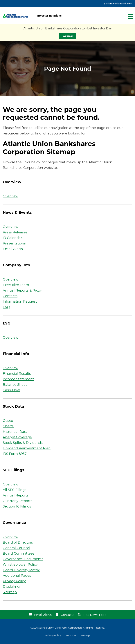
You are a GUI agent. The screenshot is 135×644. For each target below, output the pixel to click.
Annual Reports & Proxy (22, 290)
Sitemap (10, 592)
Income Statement (18, 379)
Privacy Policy (14, 581)
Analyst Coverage (17, 437)
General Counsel (16, 548)
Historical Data (15, 432)
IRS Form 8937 (15, 454)
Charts (8, 426)
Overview (11, 196)
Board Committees (19, 553)
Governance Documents (23, 559)
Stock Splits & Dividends (23, 443)
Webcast (68, 36)
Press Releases (15, 232)
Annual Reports (16, 495)
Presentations (14, 243)
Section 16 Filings (17, 506)
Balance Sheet (15, 385)
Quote (8, 421)
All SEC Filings (15, 490)
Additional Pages (17, 576)
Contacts (10, 296)
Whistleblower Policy (20, 565)
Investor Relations (49, 16)
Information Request (20, 301)
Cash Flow (11, 390)
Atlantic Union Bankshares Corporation (60, 628)
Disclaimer (12, 587)
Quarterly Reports (17, 501)
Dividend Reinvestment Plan (27, 448)
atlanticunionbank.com (119, 4)
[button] (130, 16)
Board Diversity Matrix (21, 570)
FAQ (6, 307)
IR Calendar (12, 238)
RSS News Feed (95, 615)
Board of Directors (18, 542)
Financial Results (17, 374)
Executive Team (16, 285)
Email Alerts (13, 249)
